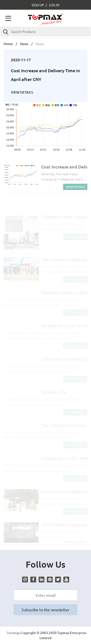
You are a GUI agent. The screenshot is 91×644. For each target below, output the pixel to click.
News (24, 44)
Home (8, 44)
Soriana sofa (54, 394)
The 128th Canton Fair (63, 428)
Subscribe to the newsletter (45, 610)
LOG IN (54, 5)
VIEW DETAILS (22, 92)
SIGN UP (38, 5)
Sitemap (13, 633)
